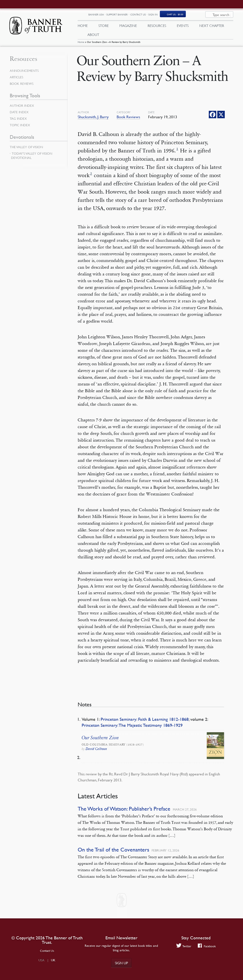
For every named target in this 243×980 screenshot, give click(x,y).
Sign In (182, 16)
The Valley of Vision (26, 149)
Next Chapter (212, 27)
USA (41, 960)
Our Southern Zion (100, 740)
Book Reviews (128, 119)
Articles (16, 80)
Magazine (128, 27)
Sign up (121, 963)
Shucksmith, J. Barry (93, 119)
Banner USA (125, 16)
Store (104, 27)
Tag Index (18, 121)
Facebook (207, 946)
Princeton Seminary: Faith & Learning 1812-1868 (145, 721)
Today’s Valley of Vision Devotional (32, 158)
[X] (221, 117)
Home (81, 44)
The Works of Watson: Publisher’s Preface (124, 811)
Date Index (19, 115)
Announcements (24, 73)
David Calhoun (96, 751)
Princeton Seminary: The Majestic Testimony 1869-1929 (132, 727)
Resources (157, 27)
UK (53, 960)
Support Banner (146, 16)
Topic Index (20, 127)
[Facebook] (213, 117)
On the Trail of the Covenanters (113, 852)
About (93, 36)
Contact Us (167, 16)
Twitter (184, 946)
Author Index (22, 108)
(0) (204, 16)
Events (183, 27)
